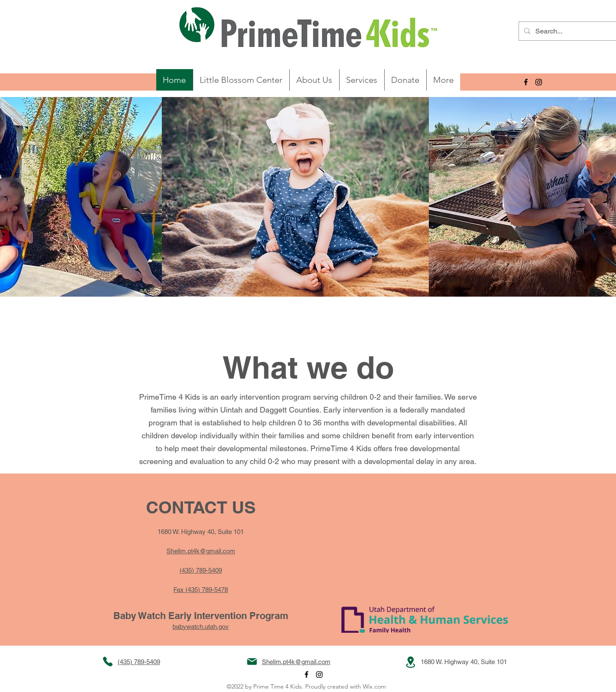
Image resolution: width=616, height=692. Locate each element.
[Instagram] (539, 82)
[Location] (411, 662)
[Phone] (108, 662)
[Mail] (252, 662)
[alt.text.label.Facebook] (526, 82)
